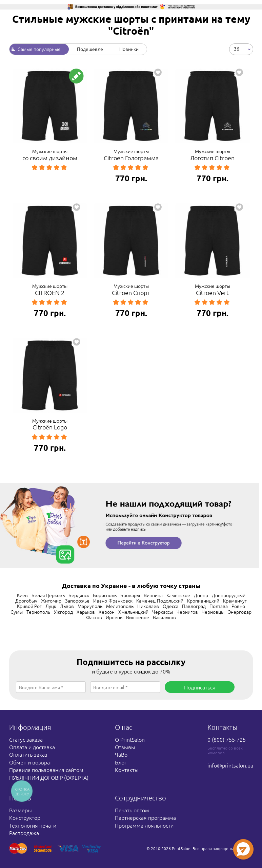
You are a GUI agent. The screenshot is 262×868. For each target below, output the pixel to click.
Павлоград (194, 606)
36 (237, 49)
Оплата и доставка (32, 747)
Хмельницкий (133, 612)
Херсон (107, 612)
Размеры (21, 810)
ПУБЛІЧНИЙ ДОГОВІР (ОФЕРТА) (49, 777)
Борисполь (105, 595)
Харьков (86, 612)
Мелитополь (120, 606)
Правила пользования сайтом (46, 770)
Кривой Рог (29, 606)
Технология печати (33, 825)
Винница (153, 595)
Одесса (170, 606)
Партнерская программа (145, 817)
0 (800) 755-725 (227, 739)
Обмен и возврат (31, 762)
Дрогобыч (26, 601)
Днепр (201, 595)
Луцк (51, 606)
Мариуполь (90, 606)
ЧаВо (121, 754)
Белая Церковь (48, 595)
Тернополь (38, 612)
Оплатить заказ (28, 754)
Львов (67, 606)
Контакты (127, 770)
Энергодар (240, 612)
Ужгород (63, 612)
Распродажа (24, 833)
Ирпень (114, 617)
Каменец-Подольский (160, 601)
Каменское (178, 595)
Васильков (164, 617)
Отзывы (125, 747)
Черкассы (163, 612)
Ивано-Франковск (113, 601)
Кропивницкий (203, 601)
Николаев (148, 606)
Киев (22, 595)
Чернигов (187, 612)
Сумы (17, 612)
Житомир (51, 601)
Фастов (94, 617)
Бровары (130, 595)
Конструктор (25, 817)
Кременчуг (235, 601)
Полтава (219, 606)
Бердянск (79, 595)
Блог (121, 762)
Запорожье (77, 601)
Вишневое (138, 617)
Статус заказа (26, 739)
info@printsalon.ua (230, 765)
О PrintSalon (130, 739)
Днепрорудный (229, 595)
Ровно (238, 606)
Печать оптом (132, 810)
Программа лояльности (144, 825)
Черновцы (213, 612)
